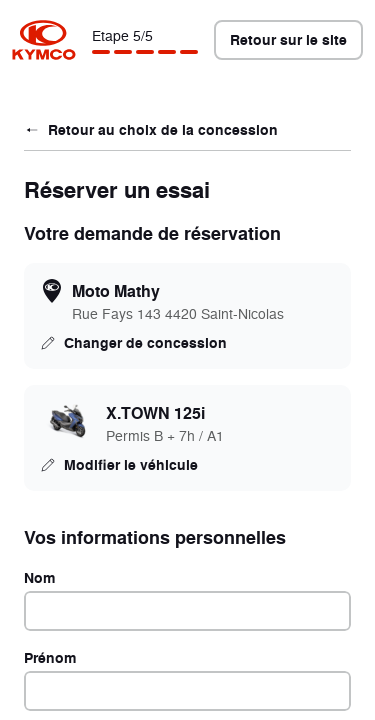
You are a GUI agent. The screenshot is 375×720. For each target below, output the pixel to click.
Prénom (50, 657)
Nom (39, 577)
